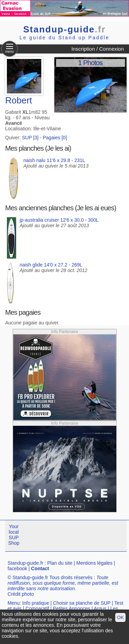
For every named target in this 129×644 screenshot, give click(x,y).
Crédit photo (21, 594)
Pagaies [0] (55, 138)
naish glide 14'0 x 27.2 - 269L (51, 265)
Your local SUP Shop (14, 535)
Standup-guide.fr (25, 563)
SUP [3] (30, 138)
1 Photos (90, 63)
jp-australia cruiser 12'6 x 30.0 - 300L (59, 220)
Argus (100, 608)
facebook (17, 568)
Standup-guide (65, 29)
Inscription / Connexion (98, 49)
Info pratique (36, 603)
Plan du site (60, 563)
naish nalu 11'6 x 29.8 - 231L (54, 160)
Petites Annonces (72, 608)
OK (120, 617)
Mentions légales (94, 563)
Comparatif (37, 608)
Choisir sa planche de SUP (82, 603)
